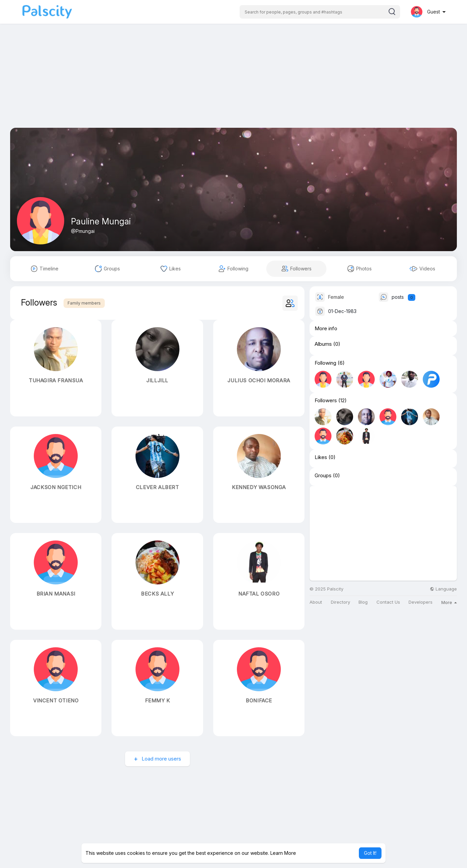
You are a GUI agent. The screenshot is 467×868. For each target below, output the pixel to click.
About (316, 602)
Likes (321, 457)
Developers (421, 602)
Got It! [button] (370, 853)
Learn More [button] (283, 853)
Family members (84, 303)
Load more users (161, 759)
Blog (363, 602)
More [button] (449, 602)
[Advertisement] (233, 80)
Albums (323, 344)
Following (325, 363)
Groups (323, 476)
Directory (340, 602)
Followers (326, 401)
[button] (320, 12)
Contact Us (388, 602)
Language (443, 589)
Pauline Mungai (101, 221)
